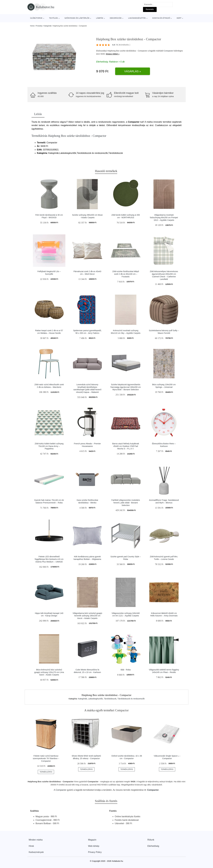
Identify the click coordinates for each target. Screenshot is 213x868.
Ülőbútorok (36, 18)
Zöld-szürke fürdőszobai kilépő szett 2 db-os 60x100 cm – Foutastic (126, 274)
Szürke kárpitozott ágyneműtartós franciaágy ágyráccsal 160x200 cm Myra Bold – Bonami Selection (126, 387)
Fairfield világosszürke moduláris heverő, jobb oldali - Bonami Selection (126, 503)
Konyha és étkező (161, 18)
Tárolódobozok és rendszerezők (131, 699)
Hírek (31, 846)
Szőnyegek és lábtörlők (77, 18)
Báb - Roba (126, 670)
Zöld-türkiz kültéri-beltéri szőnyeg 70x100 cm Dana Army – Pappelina (49, 446)
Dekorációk (116, 18)
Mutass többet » (113, 54)
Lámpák (100, 18)
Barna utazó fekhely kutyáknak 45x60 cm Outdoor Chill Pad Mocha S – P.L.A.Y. (126, 446)
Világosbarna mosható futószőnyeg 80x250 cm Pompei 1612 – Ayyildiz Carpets (164, 217)
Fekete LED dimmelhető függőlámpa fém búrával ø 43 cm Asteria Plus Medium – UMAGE (49, 559)
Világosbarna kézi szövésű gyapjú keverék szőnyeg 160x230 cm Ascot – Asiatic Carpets (87, 616)
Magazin (92, 840)
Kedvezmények (36, 852)
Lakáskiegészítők (137, 18)
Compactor (169, 51)
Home (32, 26)
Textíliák (53, 18)
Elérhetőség (153, 846)
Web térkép (94, 846)
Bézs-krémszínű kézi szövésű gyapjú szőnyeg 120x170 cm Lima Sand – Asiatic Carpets (49, 672)
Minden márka (36, 840)
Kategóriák (48, 26)
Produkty (39, 26)
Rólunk (151, 840)
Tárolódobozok (110, 699)
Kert (179, 18)
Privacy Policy (95, 852)
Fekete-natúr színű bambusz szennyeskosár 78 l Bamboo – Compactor (46, 758)
